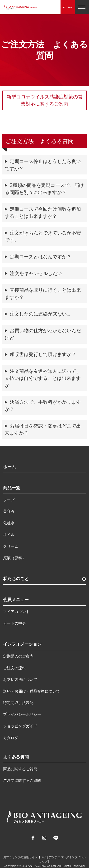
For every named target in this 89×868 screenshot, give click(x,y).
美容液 (9, 511)
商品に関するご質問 (20, 769)
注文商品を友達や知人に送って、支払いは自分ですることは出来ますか (43, 378)
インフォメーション (22, 644)
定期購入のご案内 (18, 656)
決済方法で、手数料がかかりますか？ (43, 406)
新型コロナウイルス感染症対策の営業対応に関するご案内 (45, 100)
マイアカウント (16, 612)
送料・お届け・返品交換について (32, 691)
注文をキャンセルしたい (36, 273)
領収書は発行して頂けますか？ (43, 354)
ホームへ (68, 7)
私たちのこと (16, 579)
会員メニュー (16, 600)
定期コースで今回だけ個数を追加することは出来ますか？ (43, 213)
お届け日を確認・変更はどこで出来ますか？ (43, 429)
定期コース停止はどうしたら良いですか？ (43, 165)
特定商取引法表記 (18, 703)
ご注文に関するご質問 (22, 780)
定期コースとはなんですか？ (41, 257)
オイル (9, 535)
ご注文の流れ (14, 668)
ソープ (9, 500)
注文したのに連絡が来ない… (40, 314)
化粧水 (9, 523)
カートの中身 (14, 623)
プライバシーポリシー (22, 714)
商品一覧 (12, 488)
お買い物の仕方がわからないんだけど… (43, 334)
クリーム (11, 546)
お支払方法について (20, 680)
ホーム (9, 467)
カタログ (11, 738)
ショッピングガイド (20, 726)
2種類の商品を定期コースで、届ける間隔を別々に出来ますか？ (44, 189)
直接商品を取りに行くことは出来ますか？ (43, 294)
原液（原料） (14, 558)
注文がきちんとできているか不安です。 (43, 236)
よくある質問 (16, 757)
